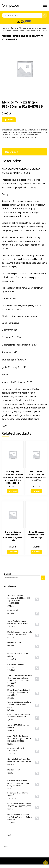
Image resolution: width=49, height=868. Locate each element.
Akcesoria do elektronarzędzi (26, 130)
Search (8, 574)
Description (12, 152)
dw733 (24, 132)
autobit (17, 132)
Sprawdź (9, 120)
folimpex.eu (10, 6)
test (9, 835)
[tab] (24, 152)
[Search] (43, 578)
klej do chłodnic (35, 132)
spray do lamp (27, 135)
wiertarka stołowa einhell (24, 137)
